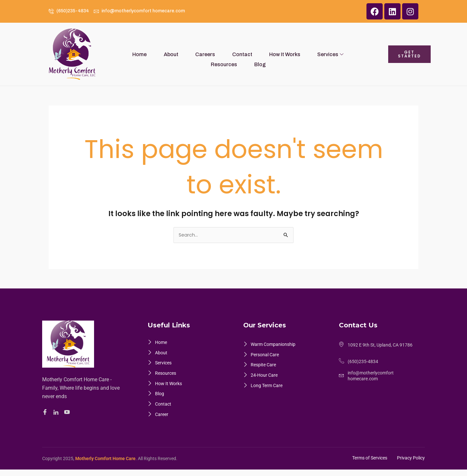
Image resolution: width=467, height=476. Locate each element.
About (152, 54)
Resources (327, 54)
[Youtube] (68, 413)
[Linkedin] (57, 413)
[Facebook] (46, 413)
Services (289, 54)
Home (126, 54)
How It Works (249, 54)
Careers (181, 54)
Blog (357, 54)
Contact (212, 54)
